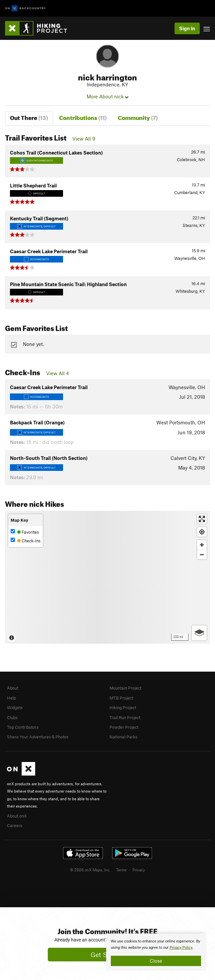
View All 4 (58, 373)
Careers (15, 825)
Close (156, 961)
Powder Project (124, 727)
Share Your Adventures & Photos (38, 737)
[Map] (107, 577)
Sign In (187, 28)
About (13, 688)
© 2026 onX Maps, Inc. (90, 870)
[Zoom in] (202, 545)
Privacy (139, 870)
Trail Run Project (125, 717)
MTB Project (121, 698)
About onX (17, 816)
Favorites (25, 532)
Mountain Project (125, 688)
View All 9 (84, 139)
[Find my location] (202, 532)
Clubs (12, 717)
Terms (121, 870)
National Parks (123, 737)
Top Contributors (23, 727)
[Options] (199, 633)
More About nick (107, 96)
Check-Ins (26, 541)
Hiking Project (123, 708)
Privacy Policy (181, 948)
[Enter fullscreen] (202, 519)
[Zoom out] (202, 554)
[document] (156, 952)
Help (11, 698)
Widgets (15, 708)
